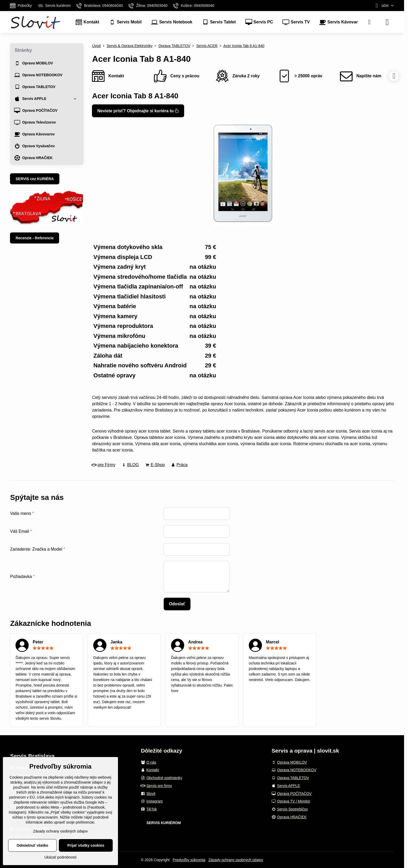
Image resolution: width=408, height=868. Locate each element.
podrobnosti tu (28, 807)
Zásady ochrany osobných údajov (236, 860)
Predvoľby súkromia (189, 860)
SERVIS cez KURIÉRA (35, 179)
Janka (116, 642)
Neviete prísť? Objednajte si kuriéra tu (138, 111)
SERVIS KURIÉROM (164, 823)
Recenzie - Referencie (35, 238)
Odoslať (177, 604)
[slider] (43, 648)
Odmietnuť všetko (32, 845)
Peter (38, 642)
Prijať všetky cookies (86, 845)
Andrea (195, 642)
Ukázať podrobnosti (60, 857)
